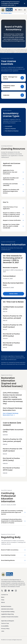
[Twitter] (2, 591)
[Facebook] (9, 591)
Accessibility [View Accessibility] (5, 626)
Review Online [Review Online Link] (13, 294)
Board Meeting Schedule (8, 555)
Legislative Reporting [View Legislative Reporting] (7, 614)
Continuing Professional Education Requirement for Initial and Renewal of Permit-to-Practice (12, 521)
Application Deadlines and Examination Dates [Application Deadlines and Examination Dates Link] (11, 179)
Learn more (12, 5)
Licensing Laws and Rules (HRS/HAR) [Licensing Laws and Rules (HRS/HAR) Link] (10, 185)
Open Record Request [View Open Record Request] (8, 621)
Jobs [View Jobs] (3, 631)
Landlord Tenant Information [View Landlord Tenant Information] (10, 617)
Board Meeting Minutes (8, 560)
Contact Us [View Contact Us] (4, 595)
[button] (19, 10)
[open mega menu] (25, 10)
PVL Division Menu (13, 14)
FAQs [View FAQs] (3, 600)
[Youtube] (12, 591)
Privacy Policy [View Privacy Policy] (5, 629)
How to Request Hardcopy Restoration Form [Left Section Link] (11, 414)
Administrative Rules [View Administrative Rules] (7, 609)
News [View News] (3, 597)
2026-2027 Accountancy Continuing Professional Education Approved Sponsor (12, 512)
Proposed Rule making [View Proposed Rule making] (8, 612)
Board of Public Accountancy (10, 550)
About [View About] (3, 602)
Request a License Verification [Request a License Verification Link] (12, 220)
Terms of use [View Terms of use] (5, 623)
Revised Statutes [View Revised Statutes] (6, 606)
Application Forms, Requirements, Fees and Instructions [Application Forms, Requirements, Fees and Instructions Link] (10, 172)
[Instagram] (16, 591)
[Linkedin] (5, 591)
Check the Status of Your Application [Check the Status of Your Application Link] (10, 208)
